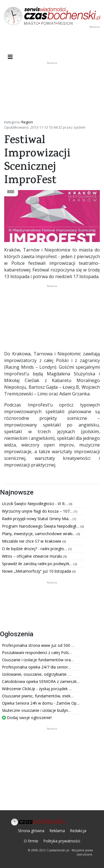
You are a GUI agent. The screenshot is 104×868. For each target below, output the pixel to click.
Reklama (57, 831)
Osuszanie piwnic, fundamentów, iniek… (38, 696)
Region (27, 122)
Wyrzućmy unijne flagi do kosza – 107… (38, 511)
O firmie (31, 841)
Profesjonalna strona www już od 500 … (38, 645)
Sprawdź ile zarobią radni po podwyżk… (38, 564)
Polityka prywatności (62, 841)
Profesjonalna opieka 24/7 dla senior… (36, 667)
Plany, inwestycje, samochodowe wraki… (39, 534)
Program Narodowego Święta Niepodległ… (41, 526)
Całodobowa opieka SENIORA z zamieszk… (41, 681)
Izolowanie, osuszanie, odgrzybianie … (36, 674)
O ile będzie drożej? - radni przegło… (35, 549)
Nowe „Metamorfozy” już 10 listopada (37, 571)
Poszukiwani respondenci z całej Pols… (37, 653)
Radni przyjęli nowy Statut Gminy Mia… (37, 519)
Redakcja (78, 831)
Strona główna (31, 831)
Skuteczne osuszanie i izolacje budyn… (36, 710)
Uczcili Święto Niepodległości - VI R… (35, 504)
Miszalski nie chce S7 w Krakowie (32, 541)
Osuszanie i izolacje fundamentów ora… (38, 660)
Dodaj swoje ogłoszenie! (27, 718)
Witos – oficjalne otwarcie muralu (33, 556)
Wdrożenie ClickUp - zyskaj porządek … (37, 689)
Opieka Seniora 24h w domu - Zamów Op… (41, 703)
